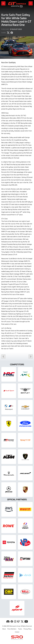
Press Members (12, 629)
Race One (5, 62)
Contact (17, 632)
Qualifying (12, 62)
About (4, 629)
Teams (20, 629)
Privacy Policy (27, 629)
